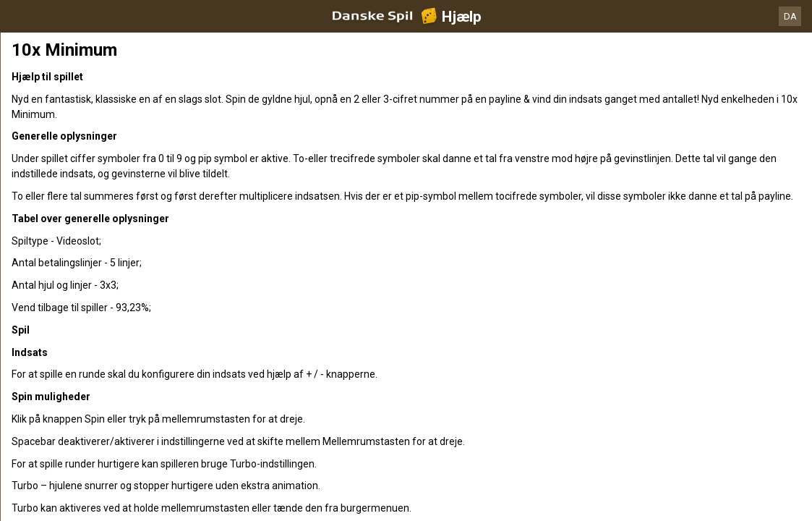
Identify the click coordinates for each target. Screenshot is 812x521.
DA (790, 16)
